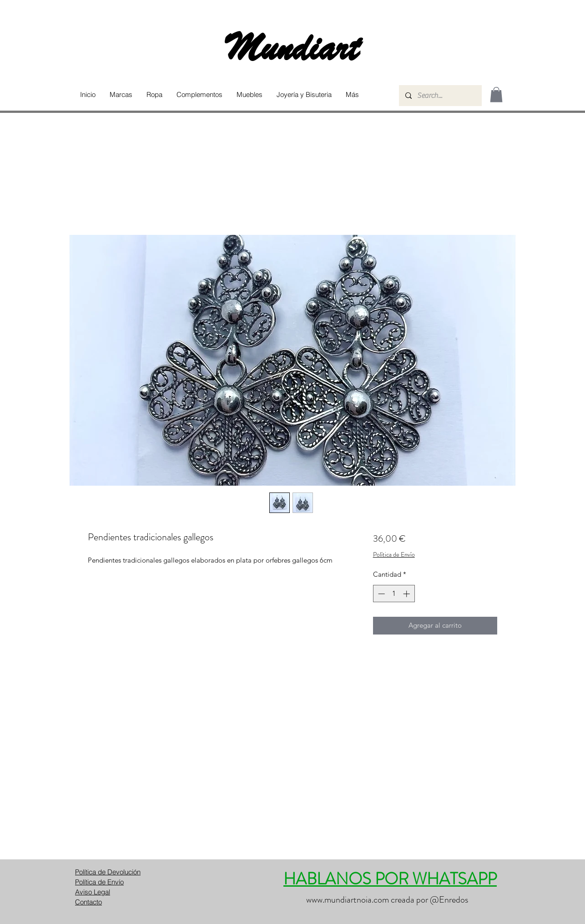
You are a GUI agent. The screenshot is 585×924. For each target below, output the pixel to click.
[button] (121, 95)
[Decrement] (381, 594)
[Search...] (440, 96)
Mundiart (292, 48)
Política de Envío (394, 555)
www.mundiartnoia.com (348, 900)
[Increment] (407, 594)
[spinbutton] (394, 594)
